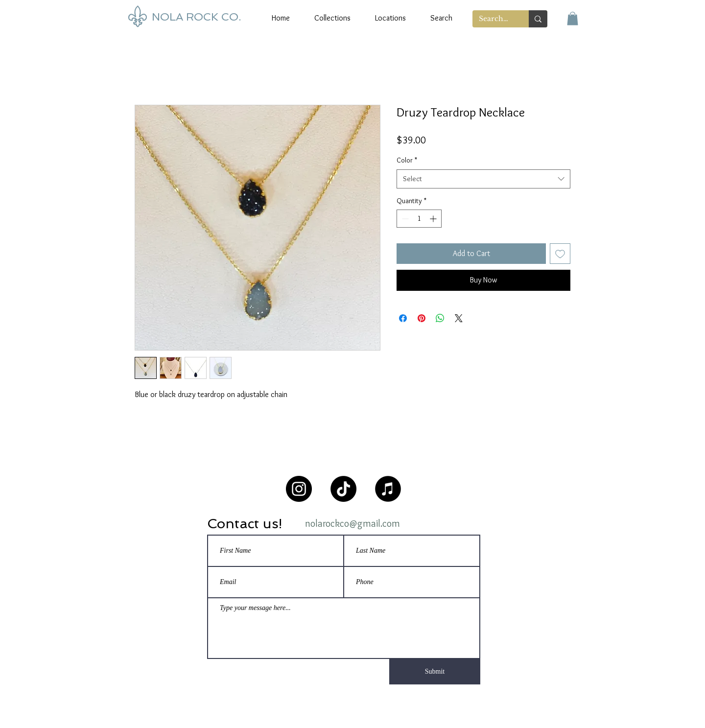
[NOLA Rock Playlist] (388, 489)
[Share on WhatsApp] (440, 318)
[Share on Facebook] (403, 318)
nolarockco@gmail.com (352, 523)
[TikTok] (343, 489)
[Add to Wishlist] (560, 254)
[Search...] (493, 19)
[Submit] (435, 672)
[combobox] (483, 179)
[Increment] (434, 219)
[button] (573, 18)
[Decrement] (404, 219)
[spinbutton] (419, 219)
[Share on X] (459, 318)
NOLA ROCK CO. (196, 17)
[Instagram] (299, 489)
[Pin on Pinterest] (422, 318)
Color (407, 160)
